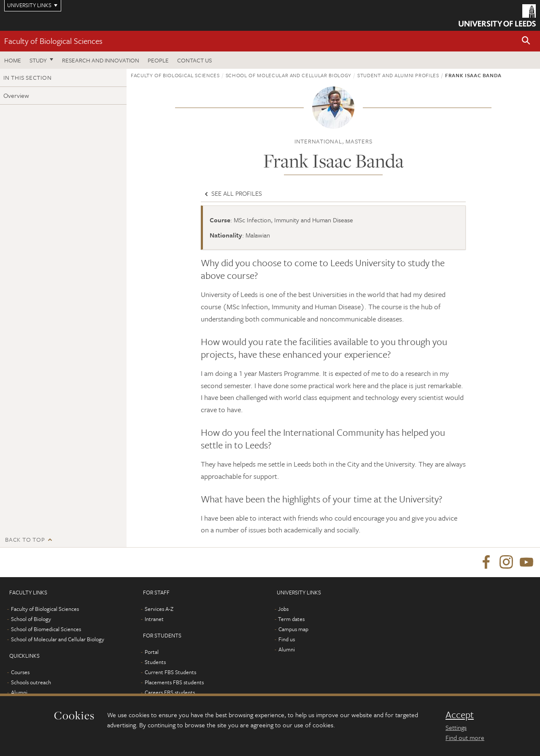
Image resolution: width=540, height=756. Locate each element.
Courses (20, 672)
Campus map (293, 629)
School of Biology (31, 619)
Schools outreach (31, 682)
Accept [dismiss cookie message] (460, 715)
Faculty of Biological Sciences (53, 41)
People (158, 60)
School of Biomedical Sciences (46, 629)
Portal (152, 652)
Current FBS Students (170, 672)
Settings (456, 727)
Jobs (283, 609)
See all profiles (232, 193)
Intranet (154, 619)
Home (13, 60)
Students (155, 662)
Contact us (194, 60)
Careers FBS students (170, 692)
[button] (526, 41)
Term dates (291, 619)
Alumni (19, 692)
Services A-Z (159, 609)
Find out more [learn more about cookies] (465, 737)
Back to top (25, 539)
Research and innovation (101, 60)
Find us (287, 639)
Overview (16, 95)
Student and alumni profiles (398, 75)
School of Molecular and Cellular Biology (289, 75)
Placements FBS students (174, 682)
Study (38, 60)
